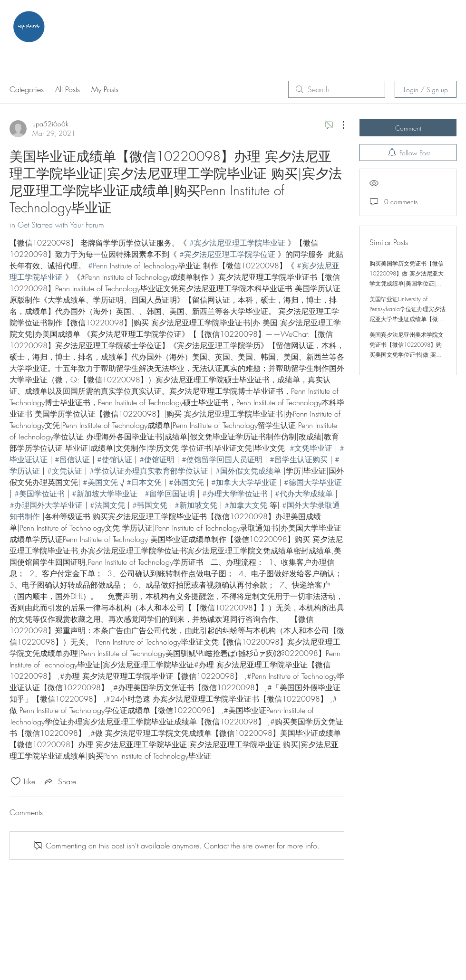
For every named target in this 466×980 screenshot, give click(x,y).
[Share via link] (59, 781)
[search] (337, 89)
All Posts (68, 89)
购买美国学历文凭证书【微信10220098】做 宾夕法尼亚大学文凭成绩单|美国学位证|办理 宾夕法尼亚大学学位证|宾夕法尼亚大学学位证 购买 (407, 283)
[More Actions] (339, 125)
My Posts (105, 89)
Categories (27, 89)
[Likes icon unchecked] (16, 781)
